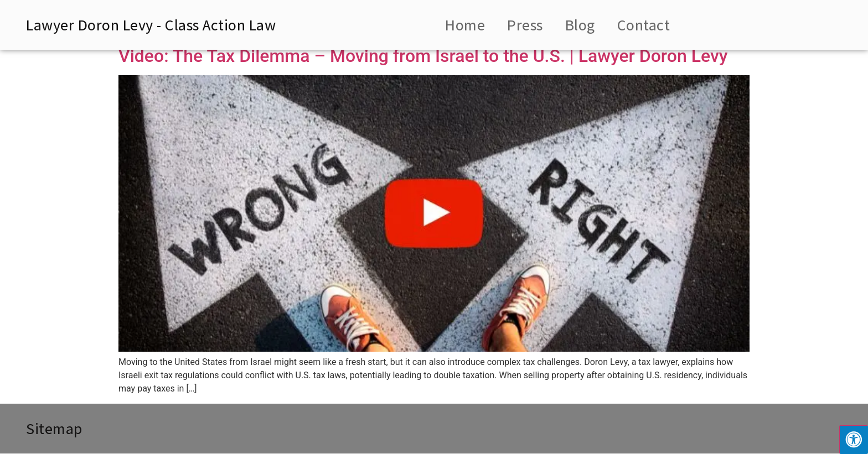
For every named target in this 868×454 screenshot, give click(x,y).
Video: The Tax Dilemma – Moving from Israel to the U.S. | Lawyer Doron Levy (423, 56)
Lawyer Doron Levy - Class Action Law (151, 25)
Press (525, 25)
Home (465, 25)
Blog (580, 25)
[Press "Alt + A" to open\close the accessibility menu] (854, 440)
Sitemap (54, 428)
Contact (644, 25)
